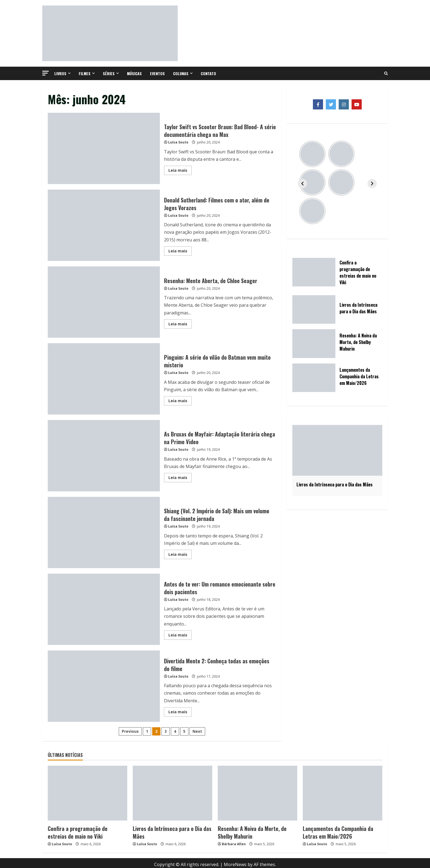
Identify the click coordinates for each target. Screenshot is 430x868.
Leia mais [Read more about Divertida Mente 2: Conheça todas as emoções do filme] (180, 713)
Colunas (181, 73)
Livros (60, 73)
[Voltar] (302, 184)
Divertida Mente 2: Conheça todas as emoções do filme (104, 686)
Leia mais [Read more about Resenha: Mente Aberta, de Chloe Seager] (180, 325)
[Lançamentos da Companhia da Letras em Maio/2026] (343, 793)
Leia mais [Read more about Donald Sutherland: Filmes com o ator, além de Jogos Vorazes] (180, 252)
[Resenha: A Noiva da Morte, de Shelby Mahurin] (258, 793)
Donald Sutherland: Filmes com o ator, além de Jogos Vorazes (104, 225)
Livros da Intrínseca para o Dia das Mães (171, 828)
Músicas (134, 73)
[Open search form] (386, 74)
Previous (130, 731)
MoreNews (235, 861)
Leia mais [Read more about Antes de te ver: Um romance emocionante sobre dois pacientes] (180, 636)
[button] (46, 73)
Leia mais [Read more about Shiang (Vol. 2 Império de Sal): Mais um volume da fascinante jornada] (180, 555)
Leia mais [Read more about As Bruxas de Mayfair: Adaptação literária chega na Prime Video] (180, 478)
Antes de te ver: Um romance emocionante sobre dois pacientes (104, 609)
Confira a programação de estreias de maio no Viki (83, 831)
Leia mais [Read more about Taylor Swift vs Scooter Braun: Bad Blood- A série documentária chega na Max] (180, 171)
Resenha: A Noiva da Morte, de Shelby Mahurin (253, 831)
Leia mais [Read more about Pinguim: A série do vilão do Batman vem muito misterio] (180, 402)
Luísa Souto (178, 142)
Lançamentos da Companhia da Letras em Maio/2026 (341, 831)
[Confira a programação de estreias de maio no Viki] (87, 793)
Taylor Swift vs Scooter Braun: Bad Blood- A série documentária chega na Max (104, 148)
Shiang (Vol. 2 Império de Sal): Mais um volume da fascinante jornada (104, 532)
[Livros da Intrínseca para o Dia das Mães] (172, 793)
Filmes (85, 73)
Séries (109, 73)
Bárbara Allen (234, 841)
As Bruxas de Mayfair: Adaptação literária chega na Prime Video (104, 456)
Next (197, 731)
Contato (208, 73)
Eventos (157, 73)
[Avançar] (372, 184)
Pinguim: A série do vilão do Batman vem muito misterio (104, 379)
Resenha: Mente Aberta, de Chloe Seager (104, 302)
